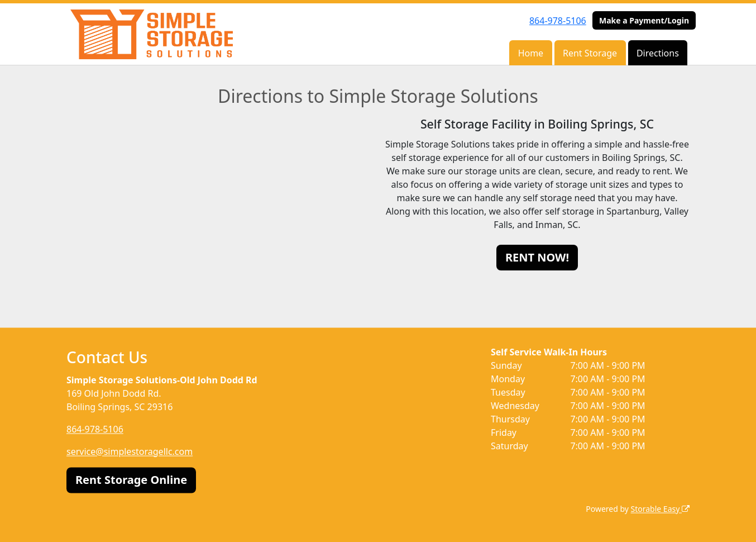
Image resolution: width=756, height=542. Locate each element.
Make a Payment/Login (644, 20)
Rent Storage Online (131, 480)
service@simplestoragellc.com (130, 451)
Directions (658, 53)
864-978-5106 (558, 21)
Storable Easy (660, 509)
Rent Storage (590, 53)
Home (531, 53)
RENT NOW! (537, 257)
